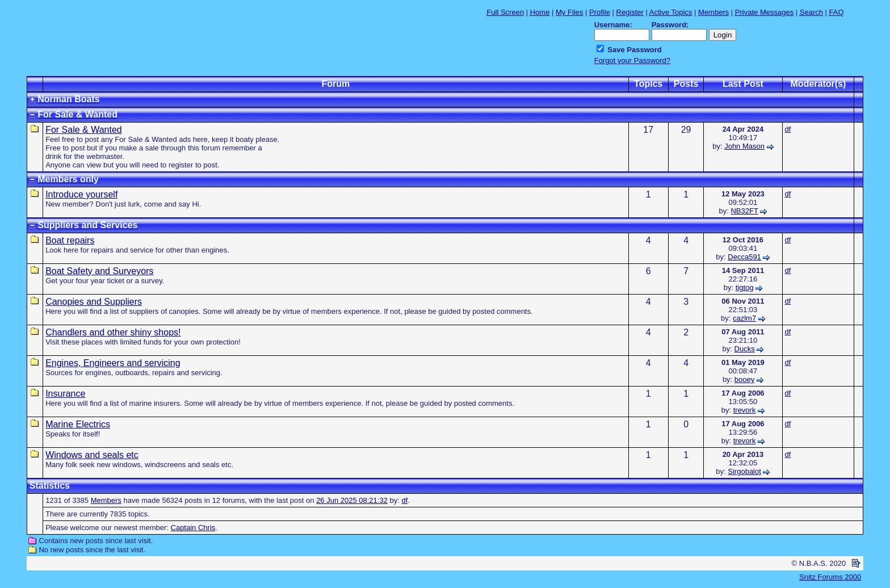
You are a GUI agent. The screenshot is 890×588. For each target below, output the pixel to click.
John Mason (744, 146)
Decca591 (744, 257)
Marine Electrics (78, 424)
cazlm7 (744, 318)
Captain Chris (193, 528)
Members (106, 500)
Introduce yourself (81, 194)
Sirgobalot (744, 471)
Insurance (65, 394)
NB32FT (744, 211)
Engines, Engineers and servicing (113, 363)
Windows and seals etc (92, 455)
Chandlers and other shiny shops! (113, 332)
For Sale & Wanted (84, 130)
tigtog (745, 287)
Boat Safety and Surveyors (99, 271)
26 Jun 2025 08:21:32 (352, 500)
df (788, 129)
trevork (745, 410)
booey (744, 379)
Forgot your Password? (632, 60)
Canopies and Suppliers (94, 302)
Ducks (745, 349)
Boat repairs (70, 240)
